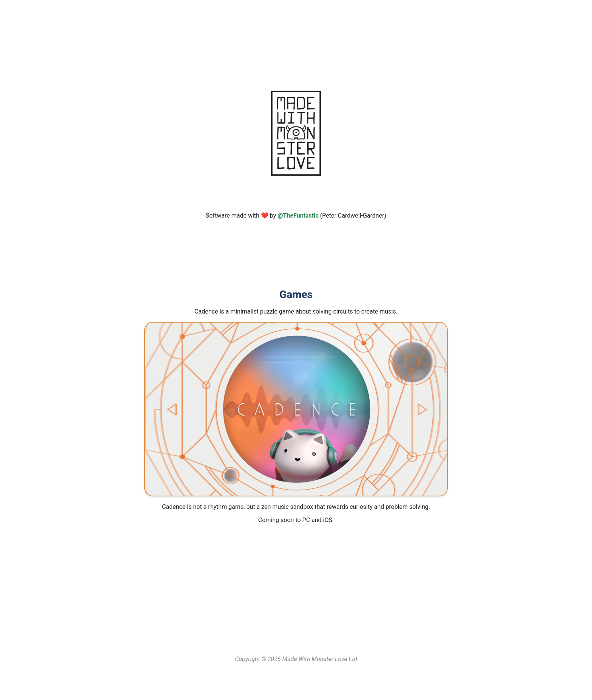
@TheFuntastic (298, 216)
